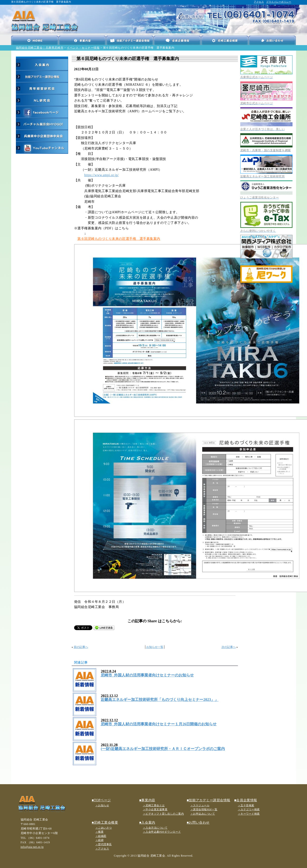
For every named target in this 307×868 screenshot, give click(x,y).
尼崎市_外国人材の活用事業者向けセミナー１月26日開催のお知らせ (159, 724)
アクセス (259, 2)
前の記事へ (81, 647)
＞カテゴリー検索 (249, 809)
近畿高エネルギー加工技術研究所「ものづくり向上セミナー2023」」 (160, 700)
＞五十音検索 (246, 805)
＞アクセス (102, 849)
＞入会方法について (155, 828)
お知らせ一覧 (155, 647)
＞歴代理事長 (104, 844)
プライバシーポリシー (279, 2)
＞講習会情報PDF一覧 (204, 809)
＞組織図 (101, 836)
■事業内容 (147, 800)
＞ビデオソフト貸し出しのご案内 (163, 814)
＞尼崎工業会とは (154, 805)
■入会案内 (147, 823)
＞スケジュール (200, 805)
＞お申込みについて (203, 814)
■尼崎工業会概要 (105, 823)
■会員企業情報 (246, 800)
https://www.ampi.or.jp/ (102, 175)
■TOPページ (101, 800)
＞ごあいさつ (104, 828)
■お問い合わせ (198, 823)
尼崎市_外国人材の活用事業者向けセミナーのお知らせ (147, 675)
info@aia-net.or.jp (32, 847)
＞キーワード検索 (249, 814)
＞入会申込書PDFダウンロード (162, 832)
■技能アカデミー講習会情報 (209, 800)
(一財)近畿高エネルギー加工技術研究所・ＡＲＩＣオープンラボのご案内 (163, 749)
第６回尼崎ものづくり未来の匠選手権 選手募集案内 (119, 239)
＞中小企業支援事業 (155, 809)
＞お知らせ (102, 805)
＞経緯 (100, 840)
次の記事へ (229, 647)
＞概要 (100, 832)
